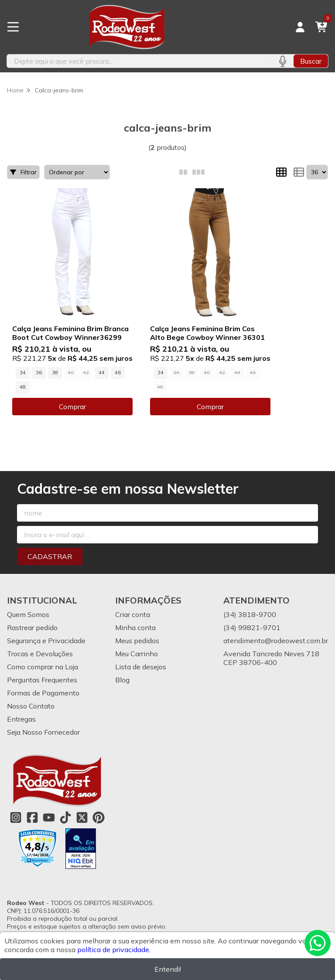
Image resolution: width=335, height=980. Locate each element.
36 (39, 373)
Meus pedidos (137, 641)
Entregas (21, 719)
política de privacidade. (114, 949)
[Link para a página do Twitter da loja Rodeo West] (82, 817)
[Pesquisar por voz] (282, 61)
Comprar (72, 407)
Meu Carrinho (137, 654)
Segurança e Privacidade (46, 641)
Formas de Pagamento (43, 693)
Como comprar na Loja (43, 667)
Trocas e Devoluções (40, 654)
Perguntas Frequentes (42, 680)
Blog (122, 680)
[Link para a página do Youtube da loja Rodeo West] (49, 817)
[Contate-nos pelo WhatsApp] (318, 943)
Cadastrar (50, 556)
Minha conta (135, 627)
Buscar (311, 61)
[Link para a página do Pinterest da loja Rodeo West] (99, 817)
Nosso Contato (31, 706)
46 (118, 373)
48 (23, 387)
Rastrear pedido (32, 627)
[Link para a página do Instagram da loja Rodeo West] (16, 817)
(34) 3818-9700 (250, 614)
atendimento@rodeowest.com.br (276, 641)
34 (23, 373)
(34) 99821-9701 (252, 627)
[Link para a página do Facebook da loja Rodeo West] (32, 817)
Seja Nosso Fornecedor (43, 732)
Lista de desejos (141, 667)
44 (102, 373)
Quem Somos (28, 614)
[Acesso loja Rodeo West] (300, 27)
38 (55, 373)
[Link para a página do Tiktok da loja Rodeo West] (65, 817)
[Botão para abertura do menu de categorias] (13, 27)
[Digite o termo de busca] (139, 61)
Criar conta (133, 614)
